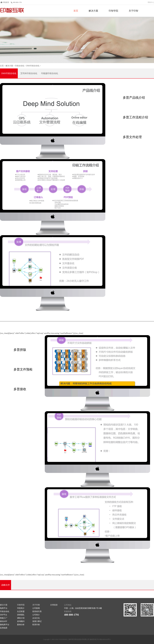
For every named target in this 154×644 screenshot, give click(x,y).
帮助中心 (151, 2)
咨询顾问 (21, 621)
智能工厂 (4, 618)
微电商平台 (5, 625)
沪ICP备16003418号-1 (104, 639)
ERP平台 (4, 615)
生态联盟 (21, 611)
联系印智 (36, 625)
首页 (76, 11)
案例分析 (21, 625)
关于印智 (133, 11)
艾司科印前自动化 (29, 73)
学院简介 (21, 608)
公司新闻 (36, 608)
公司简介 (36, 615)
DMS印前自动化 (33, 66)
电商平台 (4, 608)
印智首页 (6, 2)
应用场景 (4, 628)
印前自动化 (20, 66)
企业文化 (36, 618)
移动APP (4, 621)
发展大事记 (37, 621)
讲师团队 (21, 615)
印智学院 (113, 11)
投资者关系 (37, 611)
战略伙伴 (6, 585)
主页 (2, 66)
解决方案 (93, 11)
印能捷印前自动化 (50, 73)
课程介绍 (21, 618)
